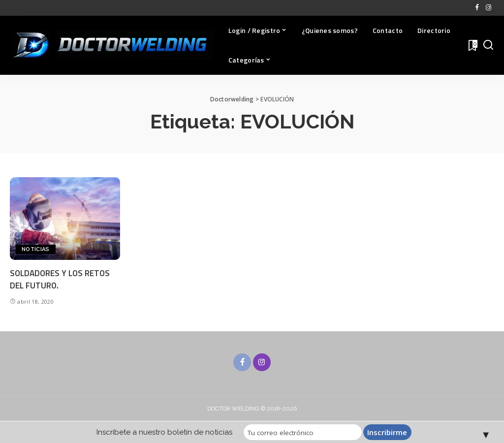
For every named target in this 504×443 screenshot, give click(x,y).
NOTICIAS (36, 249)
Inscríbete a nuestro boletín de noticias (164, 432)
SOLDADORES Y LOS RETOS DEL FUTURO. (60, 279)
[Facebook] (477, 8)
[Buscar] (488, 45)
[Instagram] (488, 8)
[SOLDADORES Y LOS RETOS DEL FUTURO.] (65, 219)
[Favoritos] (472, 45)
